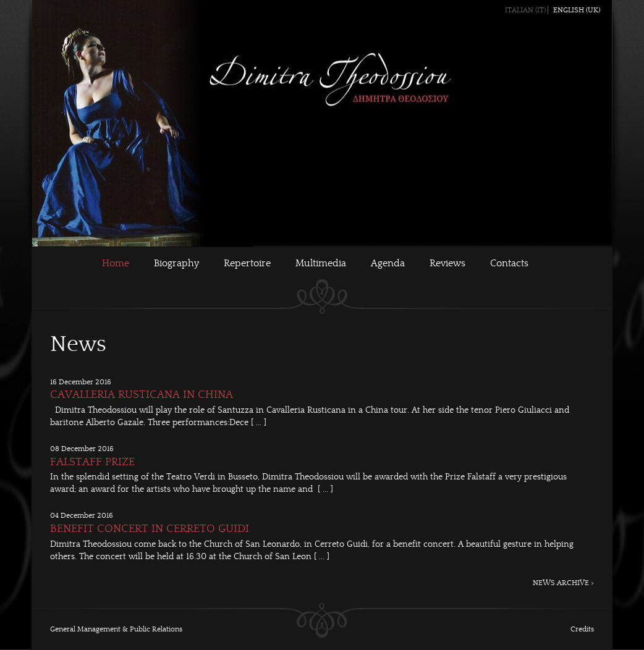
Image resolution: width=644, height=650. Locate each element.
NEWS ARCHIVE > (563, 583)
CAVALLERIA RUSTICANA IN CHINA (142, 395)
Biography (176, 263)
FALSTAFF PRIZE (92, 462)
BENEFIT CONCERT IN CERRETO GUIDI (150, 529)
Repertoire (247, 263)
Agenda (388, 263)
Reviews (447, 263)
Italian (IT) (525, 10)
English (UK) (577, 10)
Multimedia (321, 263)
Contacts (509, 263)
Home (116, 263)
